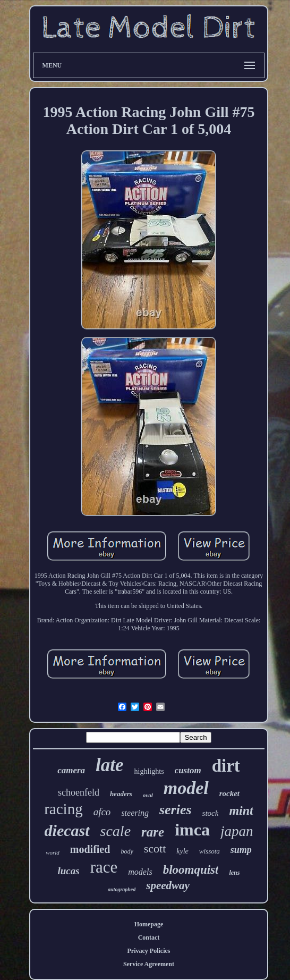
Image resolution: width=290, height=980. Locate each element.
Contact (149, 937)
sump (241, 850)
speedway (168, 885)
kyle (182, 851)
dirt (226, 766)
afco (102, 812)
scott (155, 848)
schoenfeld (79, 792)
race (104, 867)
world (53, 852)
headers (121, 794)
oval (148, 795)
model (186, 788)
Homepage (149, 924)
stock (211, 813)
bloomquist (191, 870)
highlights (149, 771)
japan (237, 831)
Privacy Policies (149, 951)
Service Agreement (149, 964)
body (127, 851)
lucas (69, 871)
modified (90, 849)
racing (63, 809)
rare (153, 832)
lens (234, 873)
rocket (229, 793)
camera (71, 770)
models (140, 872)
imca (192, 830)
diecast (67, 830)
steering (135, 813)
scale (116, 831)
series (176, 810)
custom (188, 770)
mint (241, 810)
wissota (210, 851)
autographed (122, 889)
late (109, 765)
